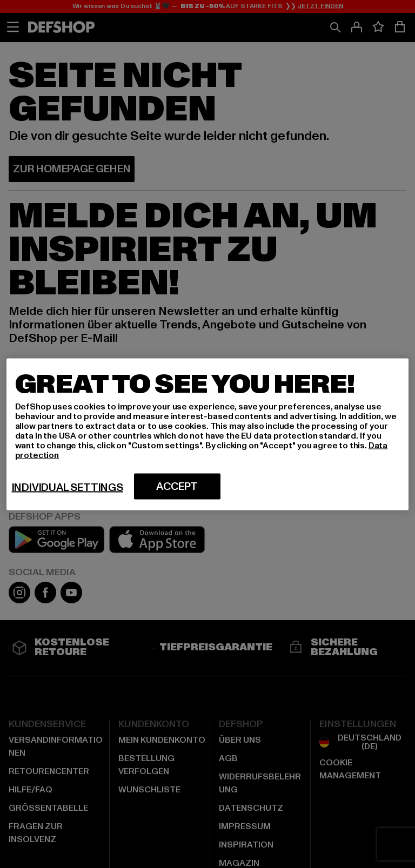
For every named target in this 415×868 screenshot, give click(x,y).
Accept (177, 486)
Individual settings (68, 487)
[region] (208, 434)
